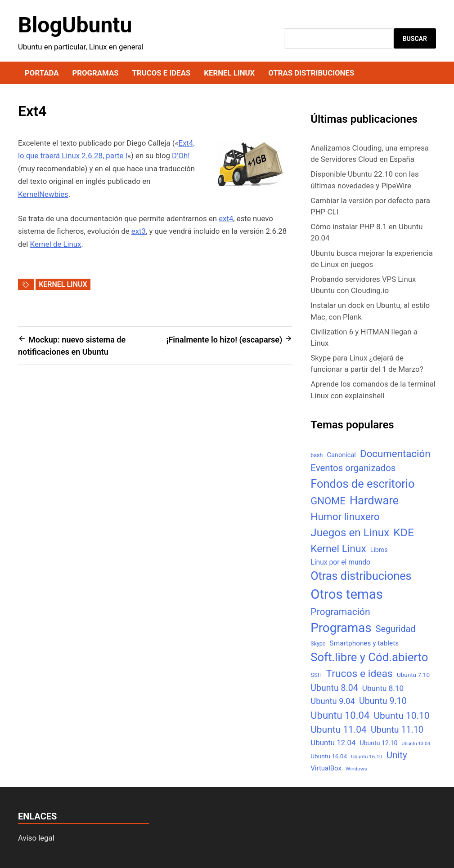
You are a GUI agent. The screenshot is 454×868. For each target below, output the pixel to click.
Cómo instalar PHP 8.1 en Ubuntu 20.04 (366, 232)
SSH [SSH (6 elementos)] (316, 675)
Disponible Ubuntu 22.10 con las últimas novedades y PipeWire (364, 180)
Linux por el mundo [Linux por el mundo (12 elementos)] (340, 562)
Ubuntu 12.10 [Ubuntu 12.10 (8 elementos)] (379, 743)
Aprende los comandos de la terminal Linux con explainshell (373, 389)
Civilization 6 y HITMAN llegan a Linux (364, 337)
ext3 (139, 231)
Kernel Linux (229, 73)
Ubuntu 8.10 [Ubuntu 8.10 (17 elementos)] (383, 688)
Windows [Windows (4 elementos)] (356, 769)
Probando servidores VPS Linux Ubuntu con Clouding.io (363, 285)
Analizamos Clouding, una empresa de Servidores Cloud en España (370, 154)
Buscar (415, 39)
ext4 (226, 218)
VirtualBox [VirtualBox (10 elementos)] (326, 768)
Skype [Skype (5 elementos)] (318, 643)
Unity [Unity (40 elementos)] (397, 755)
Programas (95, 73)
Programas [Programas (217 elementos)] (341, 628)
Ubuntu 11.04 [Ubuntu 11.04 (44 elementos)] (338, 730)
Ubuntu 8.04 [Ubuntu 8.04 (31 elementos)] (334, 688)
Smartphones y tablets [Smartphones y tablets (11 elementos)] (364, 643)
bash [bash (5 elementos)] (317, 455)
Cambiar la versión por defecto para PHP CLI (370, 206)
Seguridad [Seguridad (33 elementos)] (396, 629)
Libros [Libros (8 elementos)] (379, 550)
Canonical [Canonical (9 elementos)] (341, 455)
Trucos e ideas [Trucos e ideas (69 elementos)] (359, 674)
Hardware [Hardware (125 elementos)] (374, 501)
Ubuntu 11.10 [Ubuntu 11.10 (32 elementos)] (397, 730)
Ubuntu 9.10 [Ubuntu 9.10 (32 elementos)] (383, 701)
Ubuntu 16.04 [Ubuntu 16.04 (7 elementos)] (329, 756)
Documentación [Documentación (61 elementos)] (395, 454)
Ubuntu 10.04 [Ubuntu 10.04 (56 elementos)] (340, 715)
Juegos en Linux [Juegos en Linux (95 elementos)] (350, 533)
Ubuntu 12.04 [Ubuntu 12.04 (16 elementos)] (333, 743)
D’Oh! (181, 156)
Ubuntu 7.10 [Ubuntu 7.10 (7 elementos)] (413, 675)
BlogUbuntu (75, 25)
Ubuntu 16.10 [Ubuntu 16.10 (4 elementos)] (366, 757)
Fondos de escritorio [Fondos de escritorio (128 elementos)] (362, 484)
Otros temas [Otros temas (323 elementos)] (347, 594)
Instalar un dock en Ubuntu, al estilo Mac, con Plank (370, 311)
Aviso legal (36, 838)
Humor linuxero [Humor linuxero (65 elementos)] (345, 517)
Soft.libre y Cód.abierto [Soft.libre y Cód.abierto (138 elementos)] (369, 657)
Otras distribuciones (311, 73)
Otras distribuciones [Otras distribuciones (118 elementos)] (361, 576)
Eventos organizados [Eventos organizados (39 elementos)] (353, 468)
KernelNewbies (43, 194)
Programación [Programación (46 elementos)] (340, 612)
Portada (42, 73)
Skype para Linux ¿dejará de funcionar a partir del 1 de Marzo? (367, 363)
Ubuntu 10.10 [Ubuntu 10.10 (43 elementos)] (401, 716)
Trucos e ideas (162, 73)
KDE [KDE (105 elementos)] (404, 532)
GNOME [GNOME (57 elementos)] (328, 501)
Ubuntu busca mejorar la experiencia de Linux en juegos (372, 259)
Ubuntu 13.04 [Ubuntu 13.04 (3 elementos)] (416, 744)
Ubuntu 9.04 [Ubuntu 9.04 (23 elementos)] (333, 701)
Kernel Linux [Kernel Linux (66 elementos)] (338, 549)
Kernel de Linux (56, 244)
